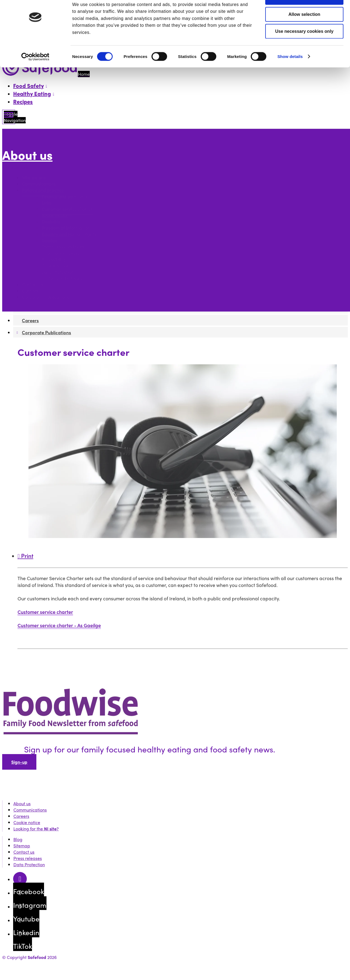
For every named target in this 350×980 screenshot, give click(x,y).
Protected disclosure (62, 278)
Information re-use (61, 253)
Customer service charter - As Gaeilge (59, 625)
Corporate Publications (45, 297)
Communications (39, 184)
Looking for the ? (36, 829)
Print (25, 556)
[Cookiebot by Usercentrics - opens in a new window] (35, 73)
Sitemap (22, 846)
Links (46, 203)
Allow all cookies (304, 14)
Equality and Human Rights (69, 234)
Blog (18, 839)
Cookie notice (55, 266)
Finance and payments (65, 197)
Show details (290, 73)
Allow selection (304, 31)
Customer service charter (67, 209)
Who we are (34, 178)
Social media (55, 215)
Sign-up (19, 762)
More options (17, 167)
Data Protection (58, 272)
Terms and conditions (63, 247)
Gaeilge (49, 241)
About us (27, 155)
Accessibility (54, 259)
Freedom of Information (66, 228)
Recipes (23, 101)
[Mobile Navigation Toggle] (9, 117)
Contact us (33, 285)
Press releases (28, 858)
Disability (51, 222)
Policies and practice (43, 190)
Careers (30, 291)
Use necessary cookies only (304, 48)
